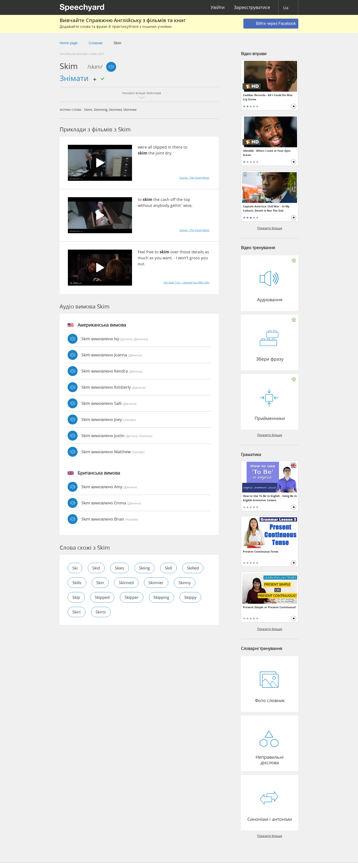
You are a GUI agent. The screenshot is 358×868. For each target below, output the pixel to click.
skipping (162, 597)
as (207, 252)
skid (96, 568)
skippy (191, 597)
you (158, 258)
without (145, 205)
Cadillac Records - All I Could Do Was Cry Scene (268, 97)
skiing (145, 568)
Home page (69, 43)
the (152, 153)
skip (76, 597)
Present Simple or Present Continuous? (269, 607)
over (175, 252)
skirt (77, 612)
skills (77, 583)
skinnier (157, 583)
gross (195, 258)
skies (120, 568)
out (141, 264)
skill (169, 568)
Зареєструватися (252, 8)
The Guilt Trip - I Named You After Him (186, 282)
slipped (160, 147)
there (177, 147)
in (170, 147)
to (185, 147)
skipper (132, 597)
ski (75, 568)
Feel (141, 252)
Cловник (96, 43)
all (150, 147)
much (143, 258)
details (198, 252)
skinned (127, 583)
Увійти (218, 8)
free (150, 252)
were (142, 147)
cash (165, 199)
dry (168, 153)
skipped (102, 597)
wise (187, 205)
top (187, 199)
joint (160, 153)
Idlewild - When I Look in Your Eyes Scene (267, 153)
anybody (161, 205)
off (173, 199)
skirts (101, 612)
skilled (193, 568)
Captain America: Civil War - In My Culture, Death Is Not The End (266, 208)
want (167, 258)
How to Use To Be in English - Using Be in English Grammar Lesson (270, 498)
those (185, 252)
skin (100, 583)
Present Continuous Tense (261, 551)
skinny (185, 583)
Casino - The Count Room (194, 178)
